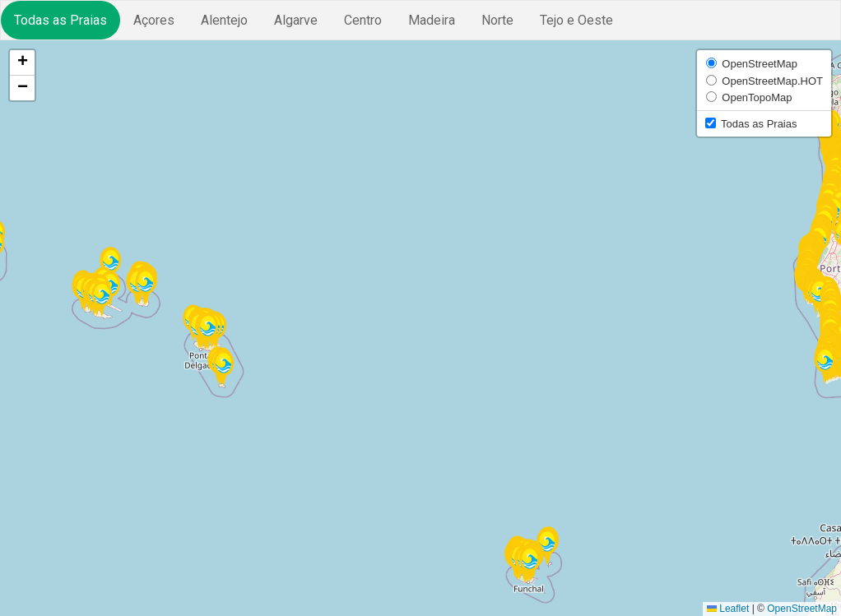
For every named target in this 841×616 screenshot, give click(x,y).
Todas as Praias (60, 20)
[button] (145, 287)
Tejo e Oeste (576, 20)
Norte (497, 20)
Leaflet (728, 609)
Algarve (296, 20)
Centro (363, 20)
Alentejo (224, 20)
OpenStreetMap (802, 609)
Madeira (432, 20)
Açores (154, 20)
